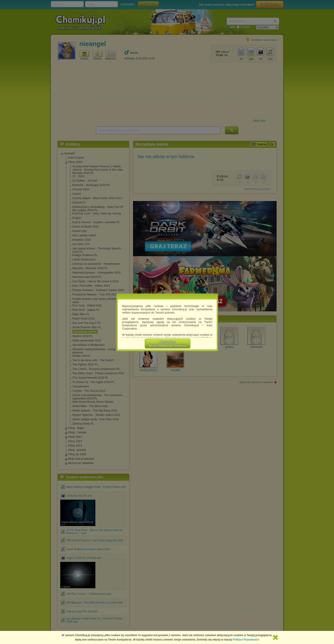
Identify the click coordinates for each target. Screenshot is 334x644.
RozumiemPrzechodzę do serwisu (168, 344)
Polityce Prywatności (246, 640)
